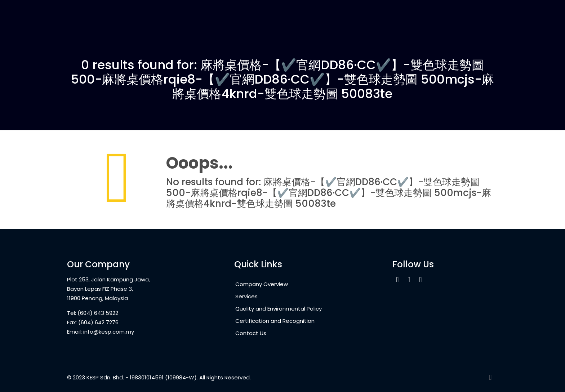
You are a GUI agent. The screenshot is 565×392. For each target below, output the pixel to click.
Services (246, 296)
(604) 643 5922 (98, 313)
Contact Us (251, 333)
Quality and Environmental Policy (279, 309)
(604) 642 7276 (98, 322)
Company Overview (262, 284)
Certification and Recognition (275, 321)
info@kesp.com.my (109, 332)
